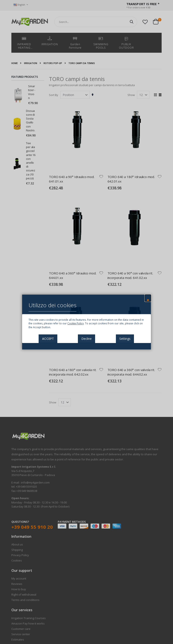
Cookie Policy (76, 324)
